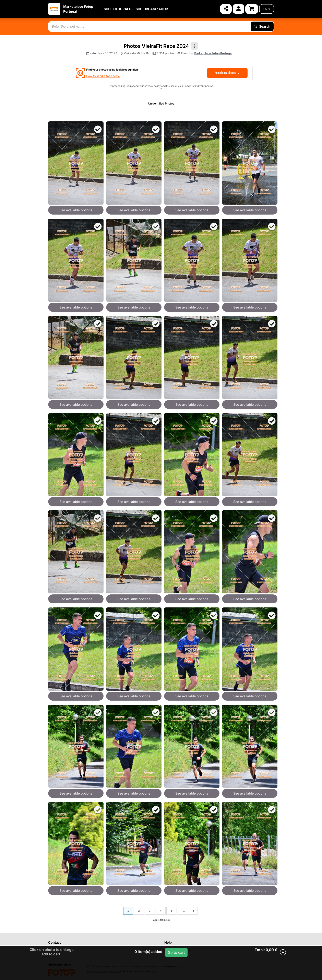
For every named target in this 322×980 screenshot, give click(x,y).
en (267, 9)
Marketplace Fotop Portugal (213, 53)
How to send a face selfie (103, 76)
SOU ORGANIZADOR (152, 9)
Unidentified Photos (161, 103)
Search (262, 26)
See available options (76, 210)
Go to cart (176, 952)
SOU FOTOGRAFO (118, 9)
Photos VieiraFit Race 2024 (156, 46)
